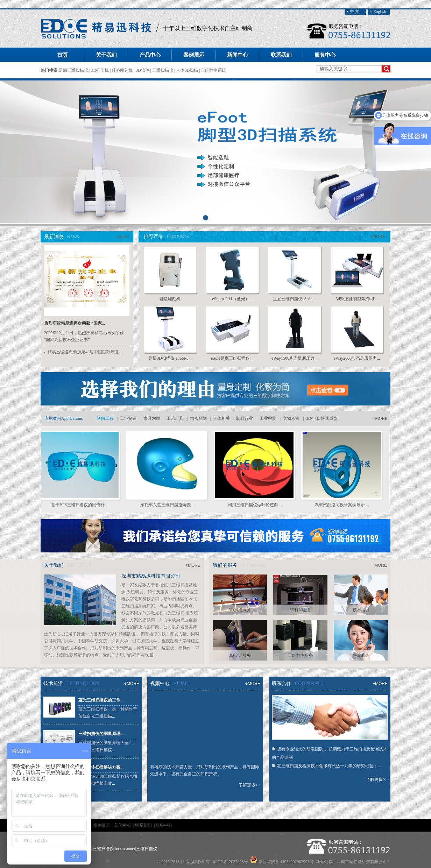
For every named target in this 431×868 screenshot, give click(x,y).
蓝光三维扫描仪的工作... (101, 700)
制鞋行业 (245, 418)
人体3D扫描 (188, 70)
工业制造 (128, 418)
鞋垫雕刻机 (123, 70)
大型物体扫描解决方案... (101, 767)
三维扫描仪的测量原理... (101, 734)
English (380, 12)
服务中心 (164, 825)
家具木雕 (152, 418)
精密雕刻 (198, 418)
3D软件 (143, 70)
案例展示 (102, 825)
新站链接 (324, 862)
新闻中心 (123, 825)
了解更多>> (249, 785)
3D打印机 (100, 70)
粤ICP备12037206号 (230, 862)
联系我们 (144, 825)
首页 (63, 55)
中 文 (355, 12)
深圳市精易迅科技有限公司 (151, 576)
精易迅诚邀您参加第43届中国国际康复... (85, 352)
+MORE (123, 237)
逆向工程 (105, 418)
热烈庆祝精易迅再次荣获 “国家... (75, 323)
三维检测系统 (213, 70)
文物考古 (291, 418)
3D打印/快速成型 (322, 418)
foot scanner (125, 849)
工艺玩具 (175, 418)
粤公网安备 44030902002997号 (286, 862)
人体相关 (221, 418)
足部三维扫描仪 (74, 70)
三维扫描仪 (163, 70)
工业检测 (268, 418)
